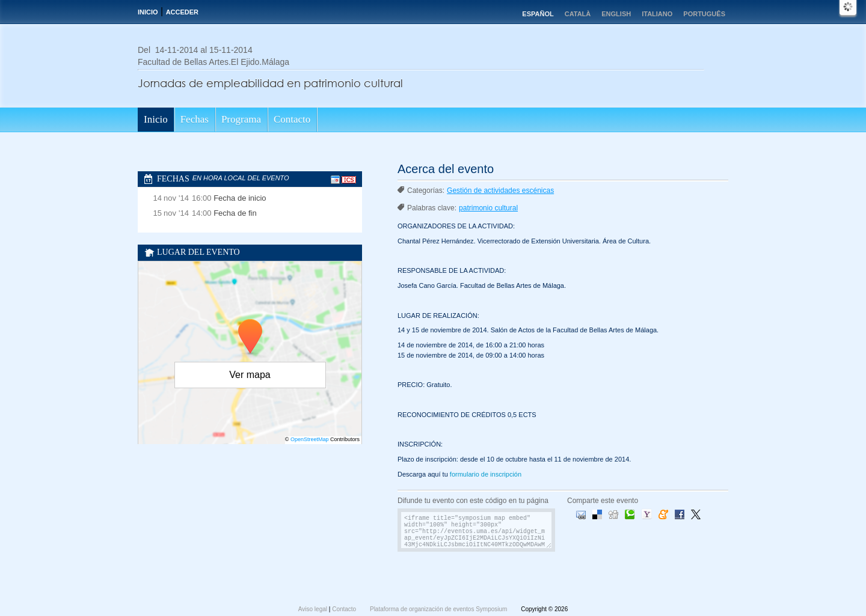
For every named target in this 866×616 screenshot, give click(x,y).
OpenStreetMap (310, 439)
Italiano (657, 14)
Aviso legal (314, 609)
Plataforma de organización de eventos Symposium (439, 609)
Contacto (292, 119)
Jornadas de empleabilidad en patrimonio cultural (270, 83)
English (616, 14)
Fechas (195, 119)
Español (538, 14)
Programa (241, 119)
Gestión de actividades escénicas (500, 191)
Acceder (182, 12)
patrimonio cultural (488, 208)
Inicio (148, 12)
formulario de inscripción (486, 474)
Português (704, 14)
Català (578, 14)
